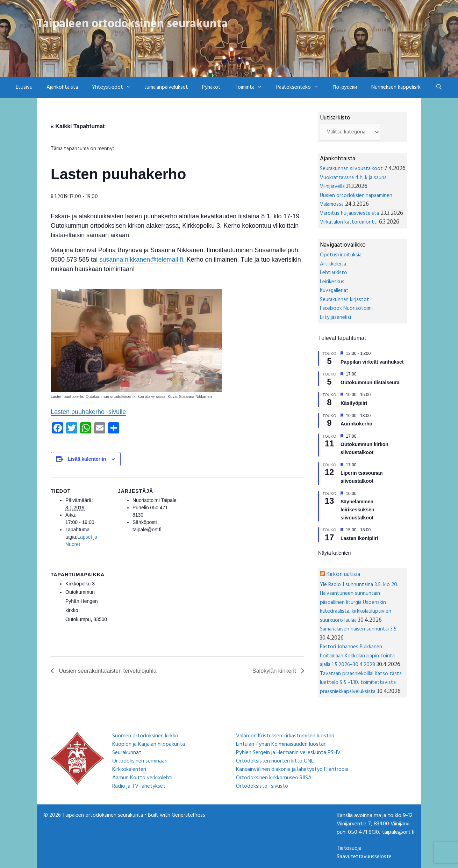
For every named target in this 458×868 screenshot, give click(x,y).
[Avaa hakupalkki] (439, 87)
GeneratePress (188, 815)
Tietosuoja (349, 848)
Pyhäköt (211, 87)
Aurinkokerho (356, 424)
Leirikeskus (332, 282)
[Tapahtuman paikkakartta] (155, 609)
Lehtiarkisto (334, 273)
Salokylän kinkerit (275, 671)
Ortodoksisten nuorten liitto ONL (275, 761)
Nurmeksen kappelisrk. (396, 87)
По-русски (345, 87)
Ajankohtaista (62, 87)
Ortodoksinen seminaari (140, 761)
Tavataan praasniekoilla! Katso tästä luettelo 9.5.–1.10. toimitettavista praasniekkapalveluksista (361, 683)
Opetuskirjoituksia (341, 255)
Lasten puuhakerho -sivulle (88, 412)
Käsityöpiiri (354, 403)
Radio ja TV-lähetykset (139, 786)
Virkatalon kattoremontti (349, 222)
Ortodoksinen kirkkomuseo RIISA (274, 778)
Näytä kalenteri (334, 553)
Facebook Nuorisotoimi (346, 308)
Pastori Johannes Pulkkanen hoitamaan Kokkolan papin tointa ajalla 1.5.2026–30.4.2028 (357, 656)
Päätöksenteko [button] (301, 87)
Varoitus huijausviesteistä (349, 213)
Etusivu (24, 87)
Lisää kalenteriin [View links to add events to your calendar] (87, 459)
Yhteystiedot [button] (115, 87)
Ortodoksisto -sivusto (262, 786)
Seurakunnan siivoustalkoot (351, 169)
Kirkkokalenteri (129, 769)
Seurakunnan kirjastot (345, 300)
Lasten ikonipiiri (359, 538)
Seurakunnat (127, 753)
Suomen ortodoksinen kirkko (145, 736)
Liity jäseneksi (335, 318)
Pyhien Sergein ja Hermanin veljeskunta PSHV (288, 753)
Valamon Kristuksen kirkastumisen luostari (285, 736)
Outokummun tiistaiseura (370, 382)
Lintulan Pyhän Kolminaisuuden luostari (281, 744)
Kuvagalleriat (334, 291)
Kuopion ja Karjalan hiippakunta (149, 744)
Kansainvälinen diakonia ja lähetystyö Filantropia (292, 769)
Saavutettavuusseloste (364, 857)
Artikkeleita (333, 264)
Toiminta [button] (252, 87)
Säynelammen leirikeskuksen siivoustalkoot (357, 509)
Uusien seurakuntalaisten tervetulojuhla (107, 671)
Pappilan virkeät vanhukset (372, 362)
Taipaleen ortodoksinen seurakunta (132, 24)
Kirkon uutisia (343, 574)
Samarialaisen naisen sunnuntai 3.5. (359, 629)
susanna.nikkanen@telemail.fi (141, 260)
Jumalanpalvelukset (166, 87)
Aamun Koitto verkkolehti (142, 778)
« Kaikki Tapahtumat (78, 126)
